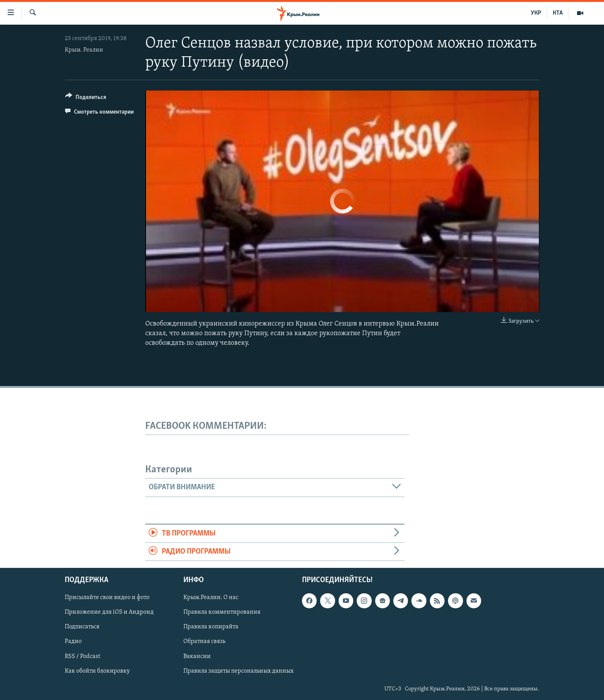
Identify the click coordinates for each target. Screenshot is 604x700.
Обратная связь (204, 642)
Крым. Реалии (84, 50)
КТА (558, 13)
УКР (536, 13)
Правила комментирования (222, 613)
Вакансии (197, 656)
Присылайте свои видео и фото (107, 598)
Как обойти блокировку (97, 671)
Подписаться (82, 627)
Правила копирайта (211, 627)
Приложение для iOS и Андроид (109, 613)
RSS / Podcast (82, 656)
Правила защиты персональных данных (238, 671)
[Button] (86, 98)
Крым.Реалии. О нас (211, 598)
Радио (73, 642)
